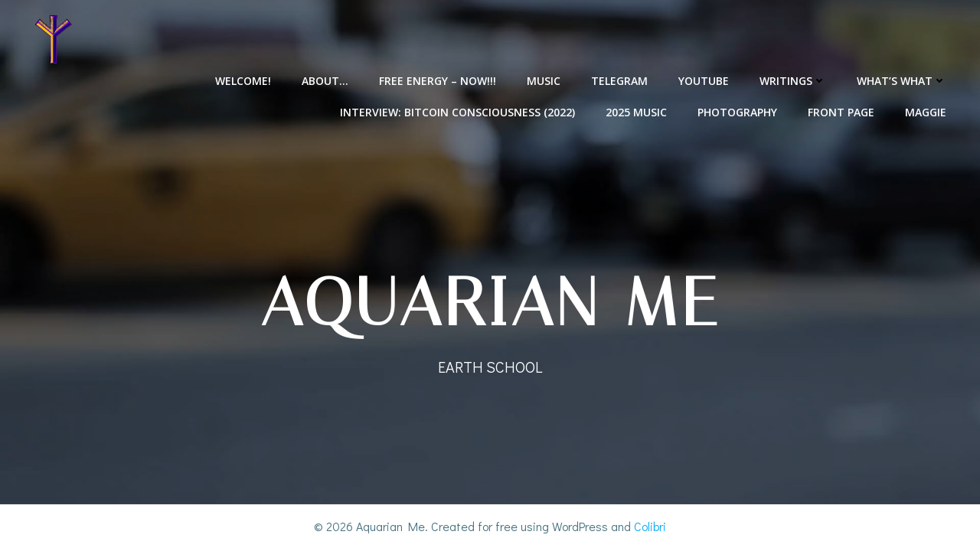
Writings (793, 81)
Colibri (650, 526)
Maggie (926, 112)
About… (325, 81)
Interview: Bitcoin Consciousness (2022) (457, 112)
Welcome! (243, 81)
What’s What (902, 81)
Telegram (619, 81)
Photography (737, 112)
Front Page (841, 112)
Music (544, 81)
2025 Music (636, 112)
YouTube (704, 81)
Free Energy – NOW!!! (438, 81)
